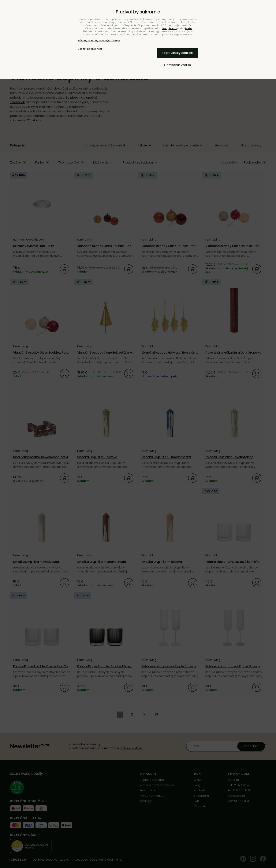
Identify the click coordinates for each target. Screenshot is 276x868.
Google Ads (169, 28)
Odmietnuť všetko (177, 65)
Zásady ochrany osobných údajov (99, 40)
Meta (189, 28)
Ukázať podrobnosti (90, 49)
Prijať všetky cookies (177, 53)
